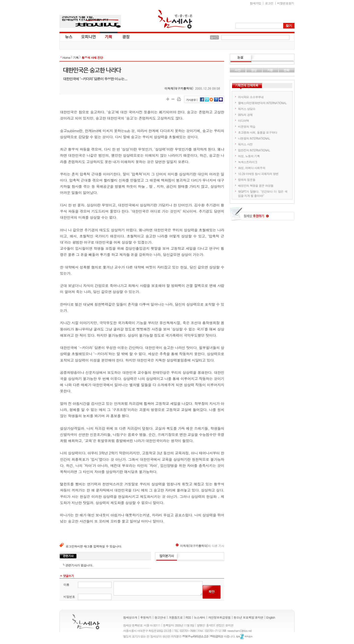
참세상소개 (130, 617)
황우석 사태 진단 (92, 57)
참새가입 (256, 3)
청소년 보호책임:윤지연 (248, 617)
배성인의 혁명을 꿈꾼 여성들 (256, 185)
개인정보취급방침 (219, 617)
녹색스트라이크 (248, 162)
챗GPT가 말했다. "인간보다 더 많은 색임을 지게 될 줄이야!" (263, 193)
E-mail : (225, 631)
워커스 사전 (245, 144)
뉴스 (68, 36)
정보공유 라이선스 (244, 637)
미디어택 (243, 121)
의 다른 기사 (200, 546)
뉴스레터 (200, 617)
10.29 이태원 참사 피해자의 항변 (258, 174)
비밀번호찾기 (286, 3)
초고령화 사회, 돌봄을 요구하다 (258, 132)
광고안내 (160, 617)
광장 (123, 36)
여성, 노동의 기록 (249, 156)
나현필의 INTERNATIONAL (254, 138)
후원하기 (146, 617)
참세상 (175, 19)
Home (66, 57)
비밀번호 (69, 597)
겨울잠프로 (176, 617)
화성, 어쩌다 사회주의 (252, 168)
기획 (109, 36)
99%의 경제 (245, 115)
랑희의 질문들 (247, 180)
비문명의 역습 (247, 126)
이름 (66, 585)
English (271, 617)
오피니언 (88, 36)
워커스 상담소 (247, 109)
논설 (262, 58)
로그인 (269, 3)
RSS (188, 617)
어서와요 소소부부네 (251, 97)
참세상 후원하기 (262, 216)
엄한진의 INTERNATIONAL (254, 150)
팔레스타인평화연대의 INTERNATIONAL (262, 103)
